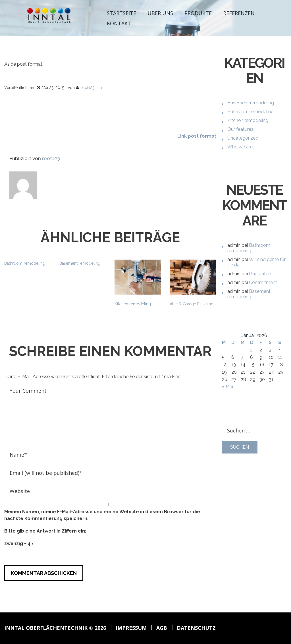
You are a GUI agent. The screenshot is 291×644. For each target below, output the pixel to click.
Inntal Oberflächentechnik (46, 628)
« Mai (227, 387)
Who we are (240, 147)
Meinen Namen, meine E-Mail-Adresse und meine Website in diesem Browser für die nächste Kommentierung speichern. (102, 515)
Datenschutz (196, 628)
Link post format (197, 136)
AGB (162, 628)
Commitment (263, 282)
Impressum (131, 628)
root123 (88, 88)
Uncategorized (243, 138)
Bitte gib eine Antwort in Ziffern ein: (45, 531)
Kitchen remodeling (133, 304)
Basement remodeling (80, 263)
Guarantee (260, 274)
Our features (240, 129)
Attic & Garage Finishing (192, 304)
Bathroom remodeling (25, 263)
